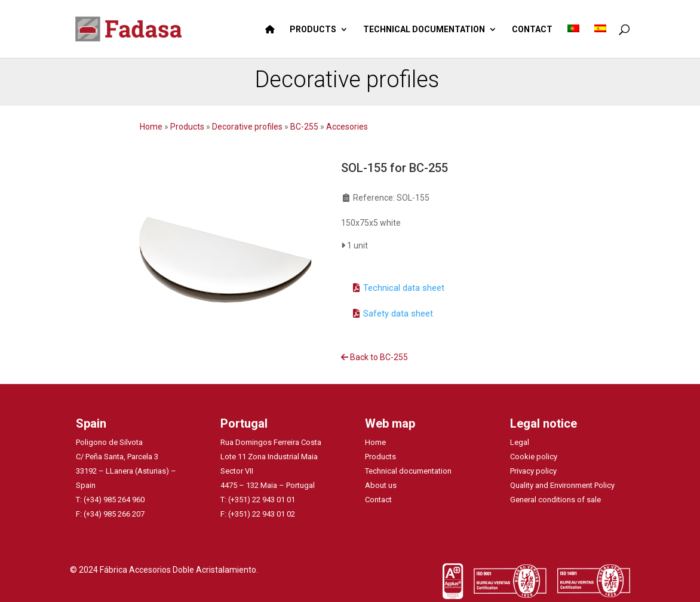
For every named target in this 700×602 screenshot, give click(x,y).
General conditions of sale (555, 500)
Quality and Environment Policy (562, 485)
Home (152, 127)
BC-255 (304, 127)
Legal (520, 442)
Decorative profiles (248, 127)
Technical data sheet (404, 288)
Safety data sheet (398, 314)
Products (188, 127)
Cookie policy (534, 457)
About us (381, 485)
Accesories (347, 127)
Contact (378, 500)
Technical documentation (408, 471)
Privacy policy (533, 471)
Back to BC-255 (374, 357)
